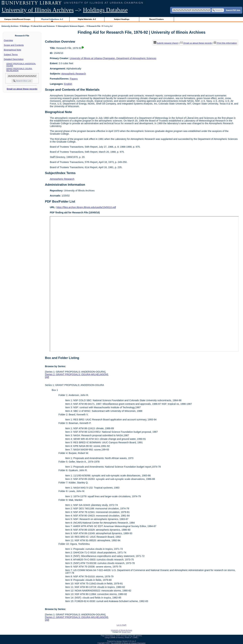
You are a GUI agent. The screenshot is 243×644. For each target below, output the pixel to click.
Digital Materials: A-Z (87, 19)
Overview (8, 40)
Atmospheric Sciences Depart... (72, 26)
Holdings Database (105, 10)
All (47, 377)
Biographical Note (13, 50)
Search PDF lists (233, 10)
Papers (74, 79)
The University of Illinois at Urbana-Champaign (128, 643)
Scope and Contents (14, 45)
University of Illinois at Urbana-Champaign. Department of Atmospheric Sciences (113, 58)
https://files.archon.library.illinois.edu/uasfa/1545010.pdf (86, 207)
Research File (94, 26)
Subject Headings (122, 19)
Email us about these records (22, 89)
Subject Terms (11, 55)
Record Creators (157, 19)
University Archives (10, 26)
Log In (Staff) (122, 625)
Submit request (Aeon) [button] (166, 43)
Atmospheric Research (74, 74)
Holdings (25, 26)
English (68, 84)
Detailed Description (14, 59)
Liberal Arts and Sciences (44, 26)
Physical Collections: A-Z (52, 19)
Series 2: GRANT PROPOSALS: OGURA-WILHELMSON (76, 374)
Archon (119, 641)
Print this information (225, 43)
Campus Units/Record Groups (17, 19)
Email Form (126, 632)
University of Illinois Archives (38, 10)
